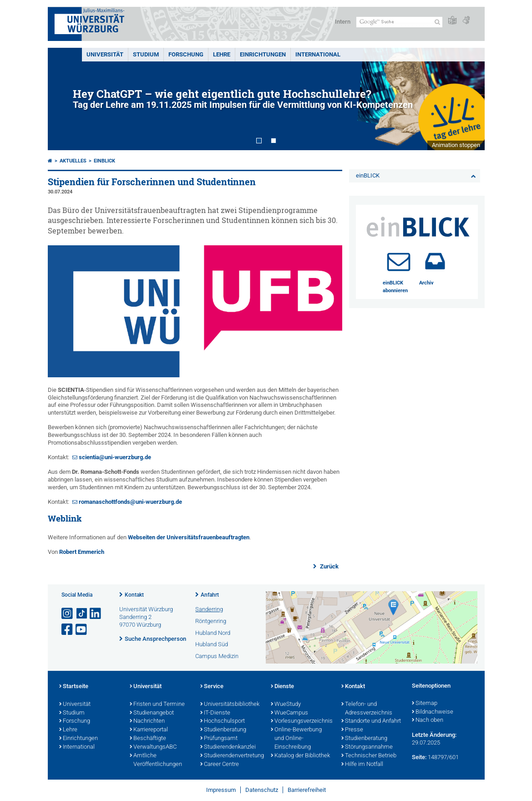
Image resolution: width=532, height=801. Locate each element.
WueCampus (289, 713)
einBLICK (104, 161)
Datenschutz (262, 790)
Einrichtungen (263, 54)
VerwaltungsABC (153, 747)
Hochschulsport (223, 721)
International (318, 54)
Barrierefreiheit (307, 790)
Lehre (222, 54)
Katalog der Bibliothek (300, 756)
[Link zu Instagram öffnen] (68, 614)
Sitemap (425, 704)
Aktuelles (73, 161)
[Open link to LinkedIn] (96, 614)
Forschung (186, 54)
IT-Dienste (215, 713)
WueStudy (286, 705)
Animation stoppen (456, 145)
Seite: (419, 757)
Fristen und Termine (157, 705)
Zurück (329, 566)
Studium (146, 54)
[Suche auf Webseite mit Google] (399, 22)
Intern (343, 22)
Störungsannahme (367, 747)
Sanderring (209, 609)
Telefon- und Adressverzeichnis (367, 709)
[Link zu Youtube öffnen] (82, 630)
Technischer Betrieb (369, 756)
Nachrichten (147, 721)
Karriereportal (149, 730)
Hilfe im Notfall (362, 765)
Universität (105, 54)
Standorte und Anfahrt (371, 721)
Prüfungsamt (219, 739)
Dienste (282, 687)
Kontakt (134, 595)
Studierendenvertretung (231, 756)
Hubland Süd (212, 644)
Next (469, 99)
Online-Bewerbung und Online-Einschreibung (296, 739)
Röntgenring (211, 621)
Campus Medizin (217, 656)
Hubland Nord (213, 633)
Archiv (426, 283)
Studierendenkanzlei (228, 747)
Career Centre (220, 765)
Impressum (221, 790)
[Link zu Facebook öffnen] (68, 630)
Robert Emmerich (82, 552)
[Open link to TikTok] (82, 614)
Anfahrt (210, 595)
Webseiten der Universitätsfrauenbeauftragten (189, 537)
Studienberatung (223, 730)
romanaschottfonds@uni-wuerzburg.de (130, 502)
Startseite (74, 687)
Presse (352, 730)
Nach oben (428, 720)
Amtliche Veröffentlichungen (156, 760)
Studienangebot (152, 713)
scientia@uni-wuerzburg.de (115, 457)
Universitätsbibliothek (230, 705)
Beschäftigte (148, 739)
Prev (64, 99)
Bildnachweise (433, 712)
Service (212, 687)
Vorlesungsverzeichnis (301, 721)
